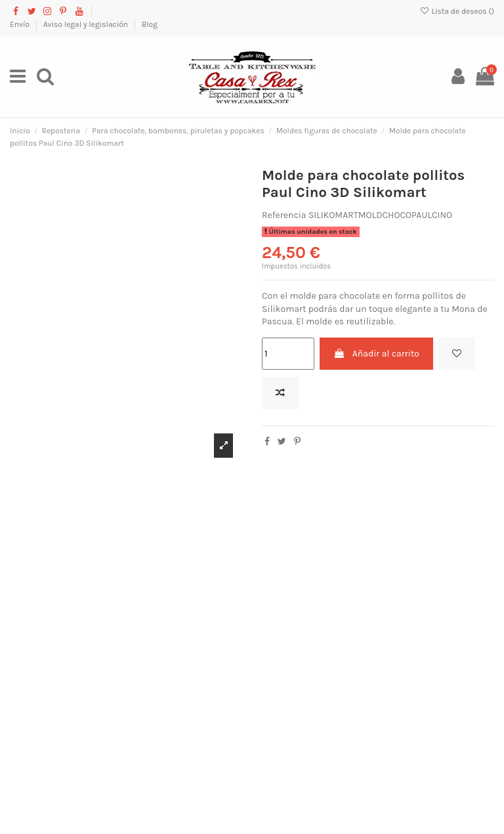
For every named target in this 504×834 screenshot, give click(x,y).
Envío (21, 24)
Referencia (284, 215)
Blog (150, 24)
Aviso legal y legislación (87, 24)
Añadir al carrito (376, 354)
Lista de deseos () (457, 11)
